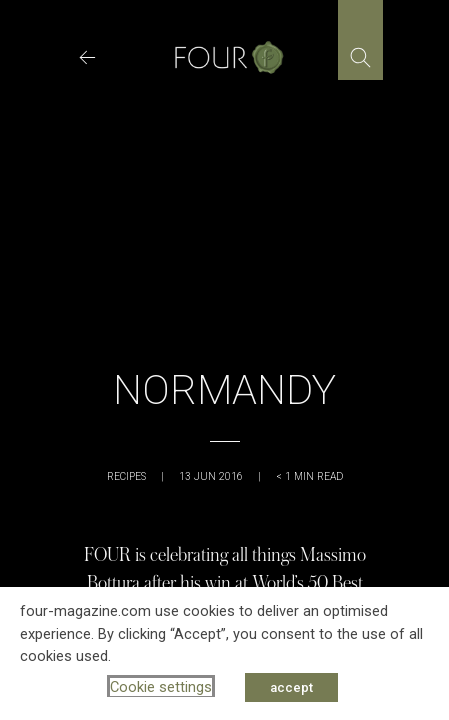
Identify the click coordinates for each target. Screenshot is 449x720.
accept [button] (291, 687)
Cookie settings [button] (161, 687)
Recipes (126, 476)
